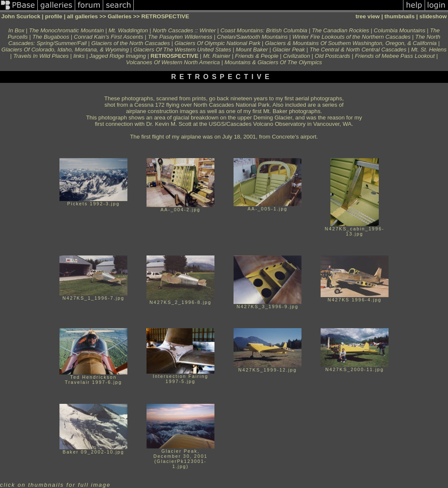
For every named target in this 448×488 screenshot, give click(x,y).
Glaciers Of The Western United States (182, 50)
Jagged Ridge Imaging (117, 56)
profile (54, 16)
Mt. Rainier (217, 56)
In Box (17, 30)
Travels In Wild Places (41, 56)
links (79, 56)
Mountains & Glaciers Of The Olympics (273, 62)
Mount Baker (252, 50)
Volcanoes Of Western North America (173, 62)
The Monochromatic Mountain (66, 30)
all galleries (83, 16)
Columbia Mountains (400, 30)
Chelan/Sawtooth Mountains (252, 37)
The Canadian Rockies (340, 30)
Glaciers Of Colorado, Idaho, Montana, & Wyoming (65, 50)
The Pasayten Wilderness (180, 37)
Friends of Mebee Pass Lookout (395, 56)
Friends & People (256, 56)
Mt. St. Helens (429, 50)
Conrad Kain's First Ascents (109, 37)
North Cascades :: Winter (184, 30)
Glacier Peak (289, 50)
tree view (368, 16)
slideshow (433, 16)
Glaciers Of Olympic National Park (217, 43)
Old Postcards (332, 56)
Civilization (296, 56)
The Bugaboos (51, 37)
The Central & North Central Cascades (358, 50)
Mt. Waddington (128, 30)
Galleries (119, 16)
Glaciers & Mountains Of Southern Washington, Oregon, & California (351, 43)
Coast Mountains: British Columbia (264, 30)
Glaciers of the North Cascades (131, 43)
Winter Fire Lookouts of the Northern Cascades (351, 37)
